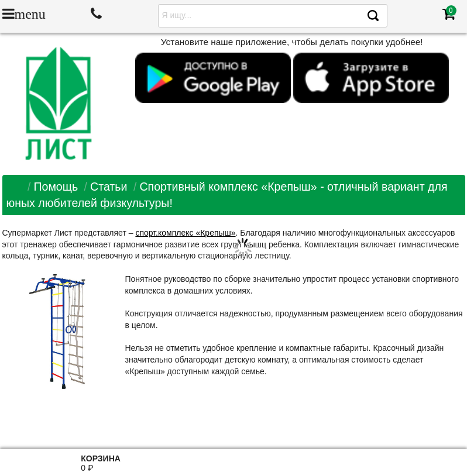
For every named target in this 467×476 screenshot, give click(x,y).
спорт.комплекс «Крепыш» (185, 233)
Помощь (56, 187)
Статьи (109, 187)
